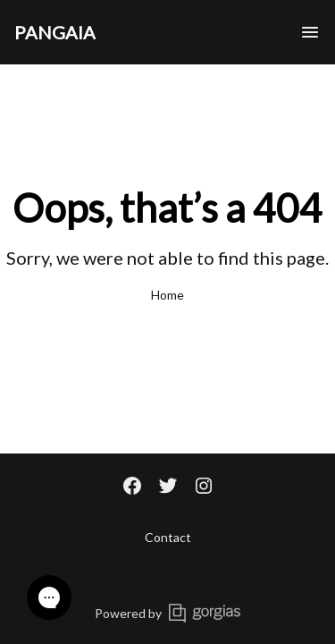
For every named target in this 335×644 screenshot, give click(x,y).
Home (167, 295)
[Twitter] (168, 487)
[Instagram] (204, 487)
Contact (168, 537)
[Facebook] (132, 487)
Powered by (167, 613)
